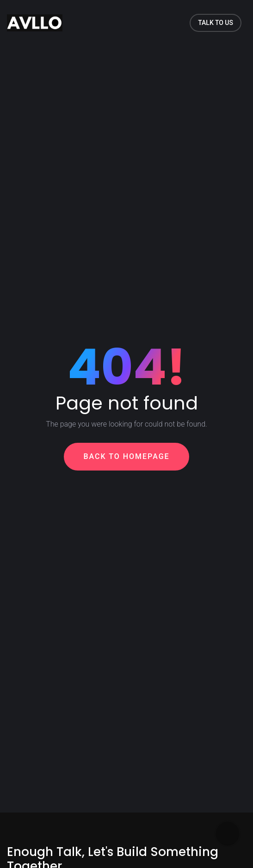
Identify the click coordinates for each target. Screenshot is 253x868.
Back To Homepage (126, 456)
